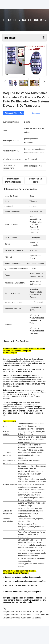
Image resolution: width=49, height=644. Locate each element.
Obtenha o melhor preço (15, 113)
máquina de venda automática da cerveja (22, 612)
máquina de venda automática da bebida (22, 618)
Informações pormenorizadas (13, 180)
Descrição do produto (36, 180)
